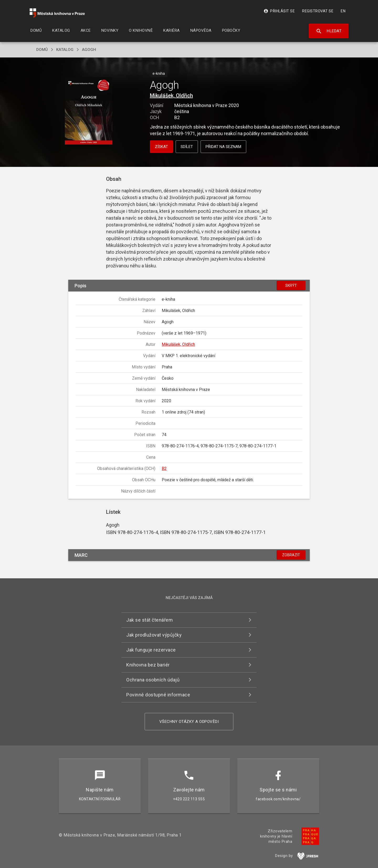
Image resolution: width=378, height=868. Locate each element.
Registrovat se (318, 11)
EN (343, 11)
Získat (161, 147)
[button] (89, 111)
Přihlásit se (279, 11)
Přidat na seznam (223, 147)
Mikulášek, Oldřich (171, 96)
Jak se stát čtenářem (149, 620)
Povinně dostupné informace (158, 695)
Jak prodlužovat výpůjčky (154, 635)
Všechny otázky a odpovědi (189, 722)
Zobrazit (291, 555)
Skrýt (291, 285)
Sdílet (187, 147)
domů (42, 50)
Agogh (89, 50)
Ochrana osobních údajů (153, 680)
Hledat (329, 31)
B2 (164, 469)
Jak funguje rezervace (151, 650)
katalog (65, 50)
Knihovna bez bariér (148, 665)
